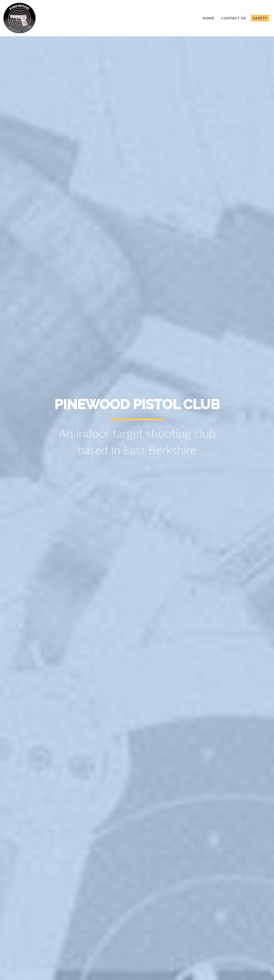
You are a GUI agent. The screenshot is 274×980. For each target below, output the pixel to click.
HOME (208, 18)
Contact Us (234, 18)
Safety (260, 18)
